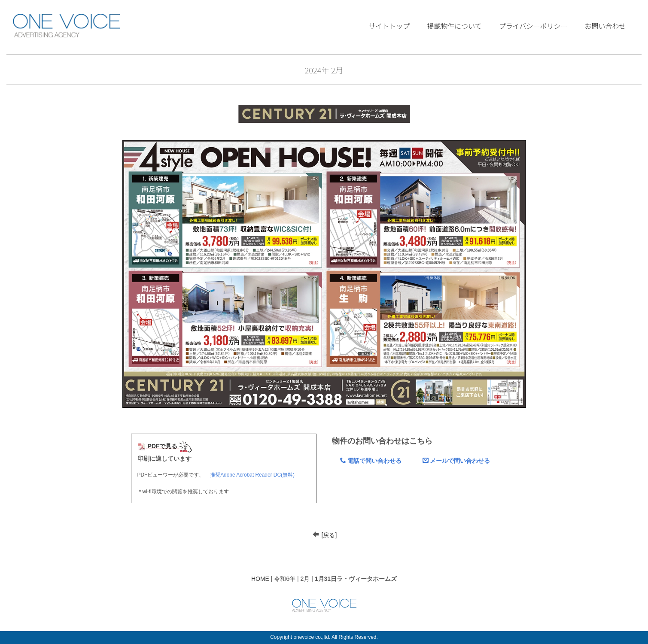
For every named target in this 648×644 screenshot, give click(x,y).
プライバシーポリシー (533, 26)
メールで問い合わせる (456, 461)
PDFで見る (158, 446)
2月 (305, 579)
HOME (260, 579)
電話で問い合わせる (371, 461)
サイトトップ (389, 26)
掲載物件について (454, 26)
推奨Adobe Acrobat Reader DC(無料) (252, 475)
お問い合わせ (605, 26)
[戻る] (329, 535)
